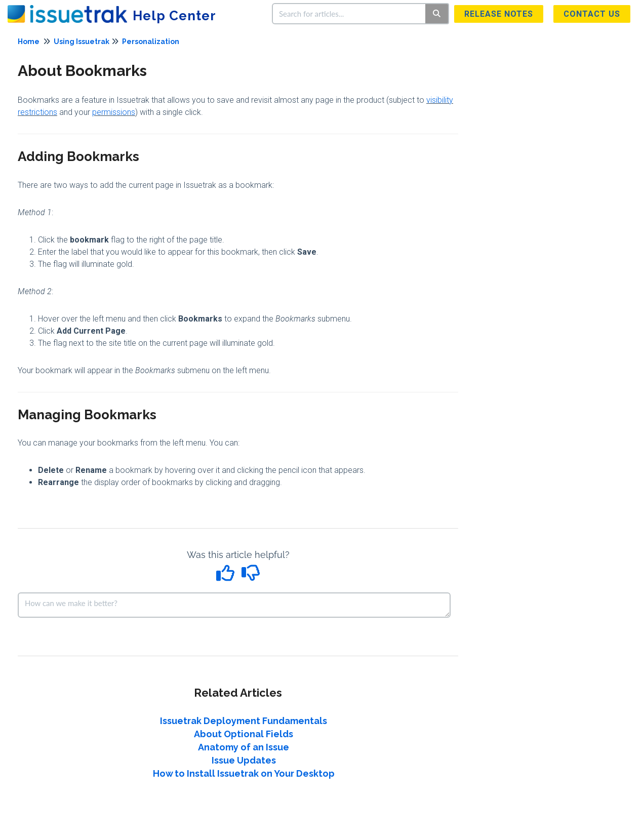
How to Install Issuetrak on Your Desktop (244, 773)
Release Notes (499, 14)
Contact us (592, 14)
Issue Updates (244, 760)
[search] (349, 14)
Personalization (151, 42)
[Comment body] (234, 605)
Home (29, 42)
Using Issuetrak (82, 42)
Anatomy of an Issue (244, 747)
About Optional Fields (244, 734)
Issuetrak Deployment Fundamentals (244, 721)
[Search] (437, 14)
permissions (114, 112)
